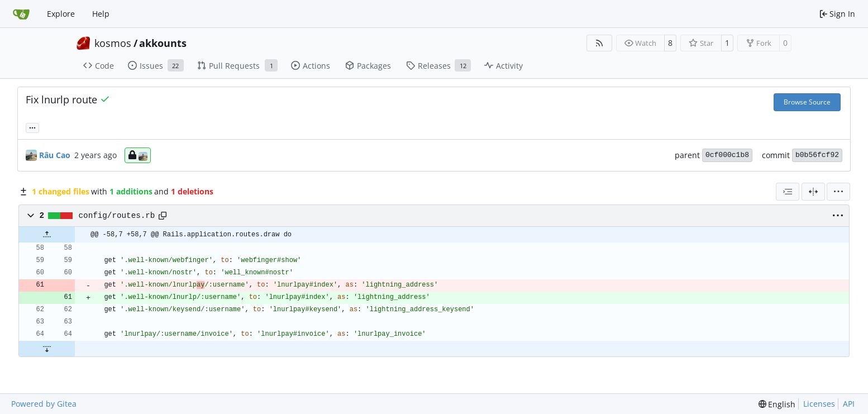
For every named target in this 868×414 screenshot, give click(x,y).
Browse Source (807, 102)
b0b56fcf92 (817, 155)
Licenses (819, 404)
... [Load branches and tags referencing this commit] (32, 127)
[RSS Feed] (599, 43)
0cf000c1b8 (727, 155)
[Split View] (813, 192)
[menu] (838, 192)
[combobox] (788, 192)
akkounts (163, 43)
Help (101, 14)
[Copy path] (163, 216)
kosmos (113, 43)
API (849, 404)
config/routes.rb (117, 216)
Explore (61, 14)
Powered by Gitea (44, 404)
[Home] (21, 14)
